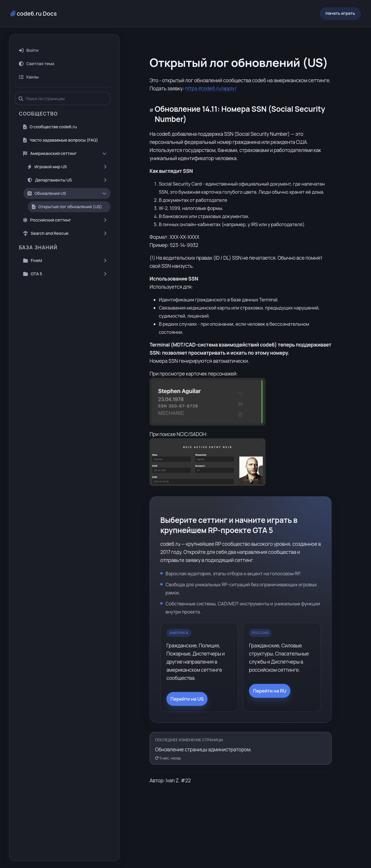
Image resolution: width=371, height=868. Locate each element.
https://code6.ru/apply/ (211, 80)
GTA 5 (65, 265)
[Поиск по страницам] (62, 90)
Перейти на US (187, 690)
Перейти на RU (270, 682)
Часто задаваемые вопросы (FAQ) (61, 131)
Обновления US (67, 185)
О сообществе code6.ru (50, 118)
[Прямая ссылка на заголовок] (152, 100)
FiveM (65, 252)
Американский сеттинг (65, 145)
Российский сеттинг (65, 211)
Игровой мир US (67, 158)
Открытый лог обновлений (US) (67, 198)
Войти (29, 42)
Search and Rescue (65, 225)
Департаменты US (67, 171)
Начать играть (340, 9)
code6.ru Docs (34, 9)
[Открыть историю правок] (241, 740)
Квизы (29, 68)
